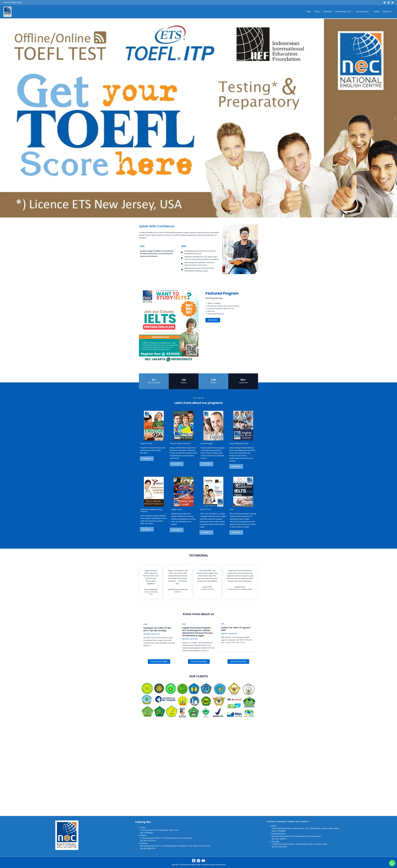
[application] (352, 12)
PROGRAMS (328, 12)
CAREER (376, 12)
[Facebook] (385, 3)
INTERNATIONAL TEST (344, 12)
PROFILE (317, 12)
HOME (309, 12)
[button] (2, 118)
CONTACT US (387, 12)
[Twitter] (393, 3)
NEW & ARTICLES (363, 12)
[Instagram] (389, 3)
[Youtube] (203, 861)
